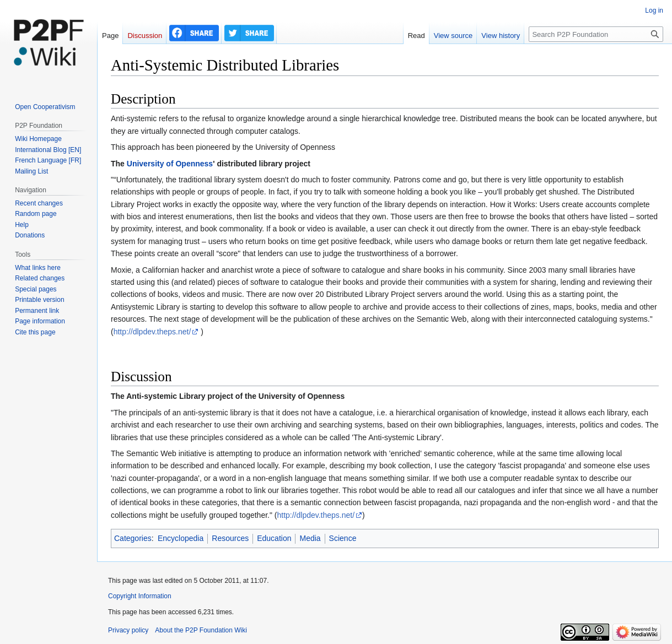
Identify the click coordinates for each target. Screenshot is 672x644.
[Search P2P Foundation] (596, 34)
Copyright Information (140, 596)
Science (343, 538)
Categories (133, 538)
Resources (230, 538)
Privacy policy (128, 630)
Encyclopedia (181, 538)
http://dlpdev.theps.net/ (152, 332)
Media (310, 538)
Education (274, 538)
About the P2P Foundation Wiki (201, 630)
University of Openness (170, 164)
